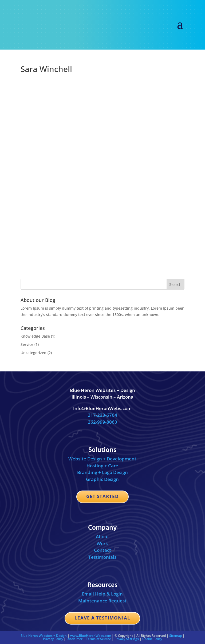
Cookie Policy (152, 639)
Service (27, 344)
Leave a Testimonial (102, 618)
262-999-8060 (102, 422)
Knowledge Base (35, 336)
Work (102, 543)
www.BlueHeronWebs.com (91, 636)
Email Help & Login (102, 594)
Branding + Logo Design (102, 472)
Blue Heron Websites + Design (44, 636)
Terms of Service (98, 639)
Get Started (102, 496)
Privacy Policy (53, 639)
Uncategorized (33, 353)
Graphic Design (102, 479)
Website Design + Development (102, 459)
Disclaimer (74, 639)
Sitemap (176, 636)
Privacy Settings (127, 639)
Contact (102, 550)
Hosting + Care (102, 466)
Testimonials (102, 557)
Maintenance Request (102, 601)
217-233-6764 (102, 415)
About (102, 536)
